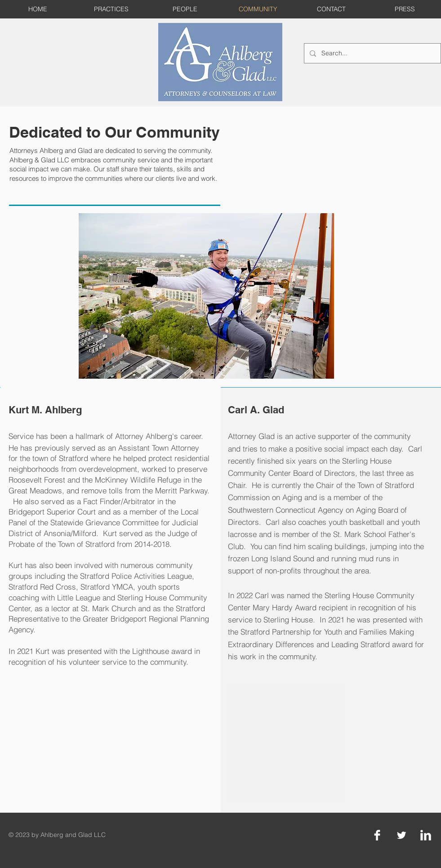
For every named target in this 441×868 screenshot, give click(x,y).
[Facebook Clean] (377, 835)
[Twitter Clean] (401, 835)
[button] (206, 296)
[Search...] (372, 53)
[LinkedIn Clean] (426, 835)
